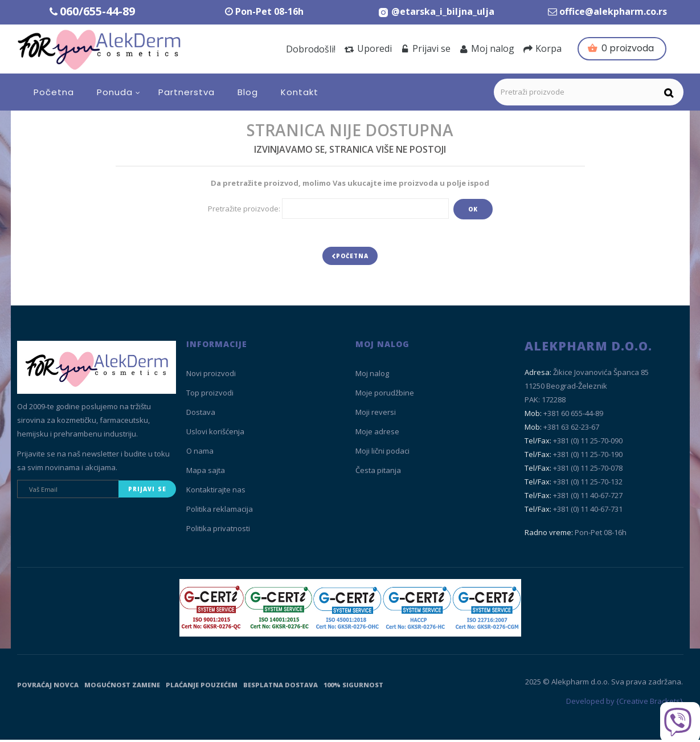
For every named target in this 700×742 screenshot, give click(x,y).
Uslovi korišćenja (215, 434)
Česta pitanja (378, 473)
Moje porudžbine (385, 396)
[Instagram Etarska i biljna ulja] (436, 11)
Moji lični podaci (382, 454)
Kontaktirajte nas (216, 492)
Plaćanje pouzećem (202, 687)
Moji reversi (376, 415)
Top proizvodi (210, 396)
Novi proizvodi (211, 376)
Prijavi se (426, 48)
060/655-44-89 (97, 11)
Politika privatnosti (218, 531)
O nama (200, 454)
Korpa (543, 48)
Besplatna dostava (281, 687)
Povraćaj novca (48, 687)
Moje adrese (377, 434)
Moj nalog (487, 48)
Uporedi (368, 48)
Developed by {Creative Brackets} (625, 704)
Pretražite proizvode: (244, 209)
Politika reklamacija (220, 512)
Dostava (201, 415)
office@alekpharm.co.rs (613, 11)
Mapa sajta (206, 473)
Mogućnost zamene (122, 687)
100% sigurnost (353, 687)
